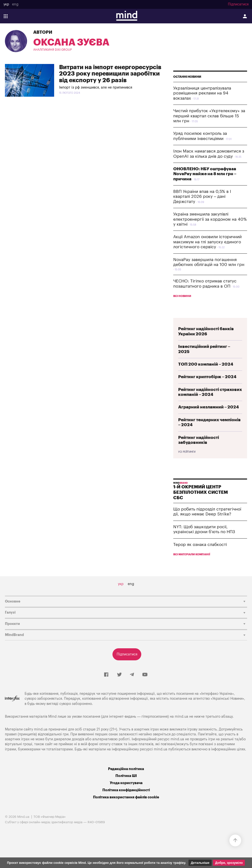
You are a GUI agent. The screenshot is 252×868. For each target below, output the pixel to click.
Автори (43, 32)
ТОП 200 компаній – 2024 (206, 364)
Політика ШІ (126, 776)
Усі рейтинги (187, 452)
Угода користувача (126, 783)
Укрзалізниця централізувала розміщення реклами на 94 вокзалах (202, 93)
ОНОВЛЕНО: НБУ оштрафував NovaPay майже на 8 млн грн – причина (205, 174)
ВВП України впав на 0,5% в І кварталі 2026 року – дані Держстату (202, 197)
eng (15, 4)
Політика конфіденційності (126, 790)
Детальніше (200, 863)
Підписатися (238, 4)
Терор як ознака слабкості (200, 545)
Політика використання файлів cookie (126, 797)
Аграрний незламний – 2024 (209, 407)
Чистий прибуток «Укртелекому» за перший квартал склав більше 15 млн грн (209, 116)
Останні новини (187, 77)
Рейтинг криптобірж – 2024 (207, 377)
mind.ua (181, 717)
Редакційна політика (126, 769)
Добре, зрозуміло (229, 863)
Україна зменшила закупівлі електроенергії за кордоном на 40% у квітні (210, 219)
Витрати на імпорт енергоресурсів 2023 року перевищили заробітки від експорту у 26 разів (110, 74)
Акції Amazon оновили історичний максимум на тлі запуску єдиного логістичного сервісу (207, 242)
